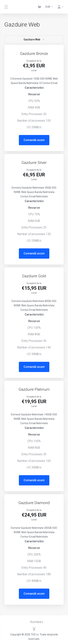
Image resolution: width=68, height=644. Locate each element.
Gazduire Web (34, 40)
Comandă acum (34, 140)
